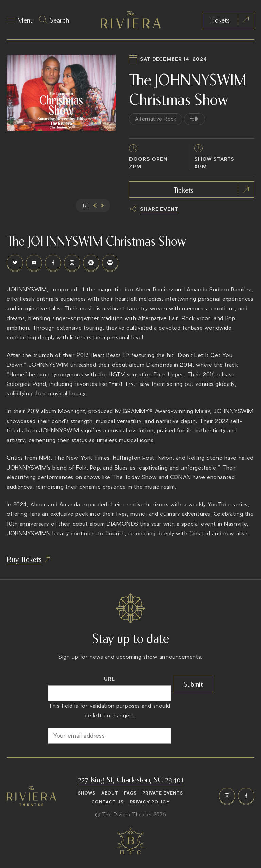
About (110, 793)
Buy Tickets (24, 559)
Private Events (163, 793)
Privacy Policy (150, 802)
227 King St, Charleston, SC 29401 (131, 779)
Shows (87, 793)
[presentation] (94, 206)
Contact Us (108, 802)
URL (109, 679)
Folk (194, 119)
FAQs (130, 793)
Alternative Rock (156, 119)
